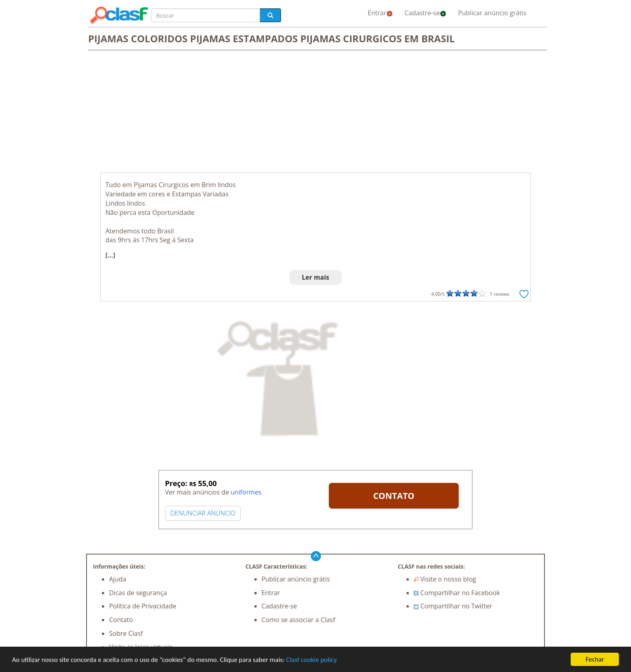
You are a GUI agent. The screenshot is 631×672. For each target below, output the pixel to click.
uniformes (246, 492)
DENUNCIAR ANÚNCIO (203, 513)
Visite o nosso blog (445, 579)
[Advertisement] (315, 112)
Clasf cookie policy (311, 660)
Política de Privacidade (143, 606)
